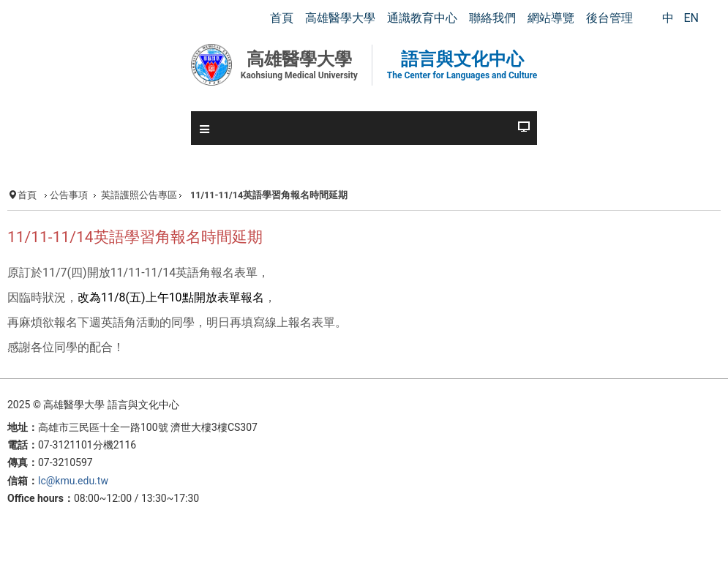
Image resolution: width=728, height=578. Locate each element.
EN (691, 18)
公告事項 (69, 195)
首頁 (27, 195)
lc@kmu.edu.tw (73, 481)
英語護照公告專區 (139, 195)
